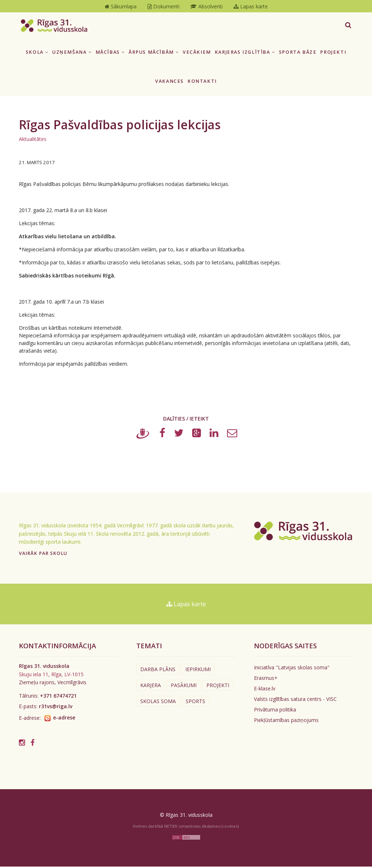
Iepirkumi (198, 671)
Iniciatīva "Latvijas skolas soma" (292, 669)
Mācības (110, 54)
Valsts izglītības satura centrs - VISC (295, 701)
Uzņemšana (72, 54)
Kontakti (202, 83)
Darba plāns (158, 671)
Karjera (151, 687)
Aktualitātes (33, 140)
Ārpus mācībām (154, 54)
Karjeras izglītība (245, 54)
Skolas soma (158, 703)
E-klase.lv (265, 690)
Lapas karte (186, 606)
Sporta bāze (298, 54)
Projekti (333, 54)
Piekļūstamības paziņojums (286, 722)
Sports (195, 703)
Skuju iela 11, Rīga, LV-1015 (51, 676)
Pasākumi (184, 687)
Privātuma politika (275, 711)
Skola (37, 54)
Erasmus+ (266, 680)
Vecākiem (197, 54)
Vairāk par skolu (43, 555)
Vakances (169, 83)
